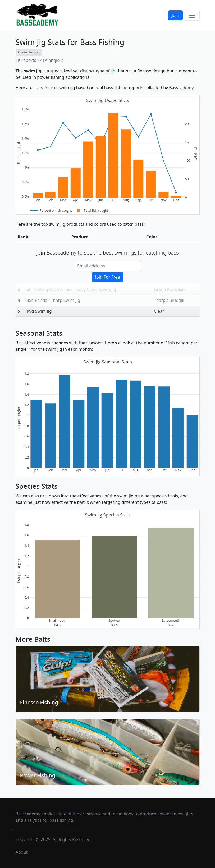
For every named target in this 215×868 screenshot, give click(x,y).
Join (175, 15)
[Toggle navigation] (192, 15)
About (22, 852)
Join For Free (108, 277)
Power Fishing (38, 775)
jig (113, 71)
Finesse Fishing (39, 702)
